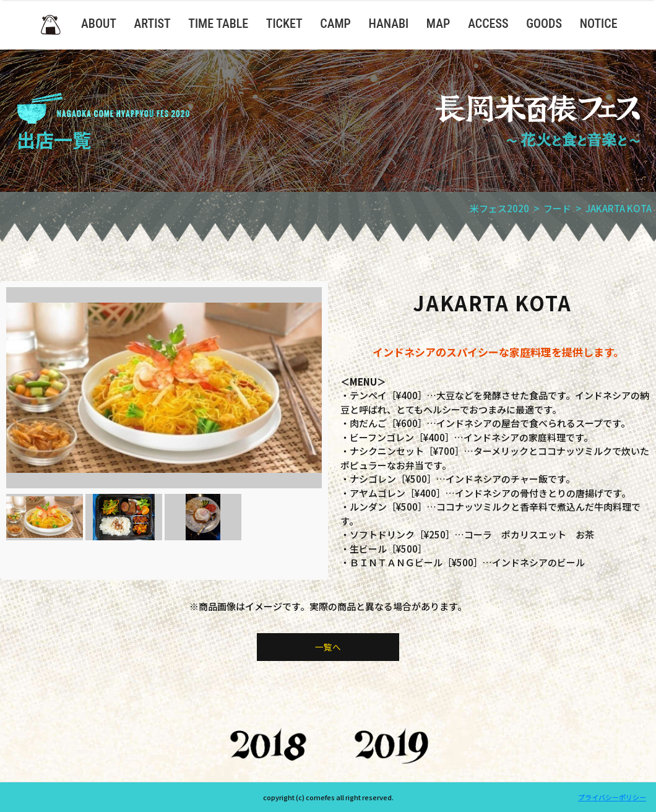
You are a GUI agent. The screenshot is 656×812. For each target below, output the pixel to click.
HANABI (388, 24)
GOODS (544, 24)
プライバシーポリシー (612, 797)
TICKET (284, 24)
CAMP (335, 24)
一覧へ (328, 647)
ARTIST (153, 24)
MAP (438, 24)
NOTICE (599, 24)
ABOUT (99, 24)
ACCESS (488, 24)
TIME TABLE (218, 24)
